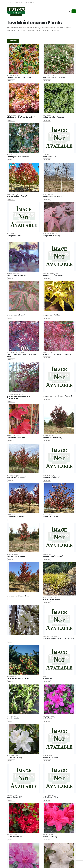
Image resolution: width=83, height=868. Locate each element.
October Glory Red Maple (49, 436)
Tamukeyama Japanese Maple (15, 394)
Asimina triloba (48, 678)
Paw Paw (45, 677)
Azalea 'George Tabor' (50, 757)
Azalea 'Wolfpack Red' (15, 837)
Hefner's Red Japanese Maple (50, 273)
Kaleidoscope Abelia (13, 76)
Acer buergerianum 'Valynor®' (53, 196)
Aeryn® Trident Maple (13, 194)
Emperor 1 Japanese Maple (14, 274)
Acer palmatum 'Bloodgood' (53, 236)
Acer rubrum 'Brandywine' (16, 438)
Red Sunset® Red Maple (13, 475)
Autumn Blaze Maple (13, 594)
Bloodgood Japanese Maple (50, 234)
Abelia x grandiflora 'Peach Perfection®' (21, 117)
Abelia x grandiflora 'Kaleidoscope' (19, 78)
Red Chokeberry (11, 677)
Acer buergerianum (50, 157)
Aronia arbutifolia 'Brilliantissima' (19, 678)
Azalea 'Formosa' (49, 718)
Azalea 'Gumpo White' (50, 797)
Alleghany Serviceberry (14, 637)
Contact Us (19, 3)
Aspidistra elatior (13, 718)
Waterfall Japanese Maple (50, 394)
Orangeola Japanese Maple (50, 353)
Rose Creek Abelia (12, 155)
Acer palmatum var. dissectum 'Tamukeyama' (18, 397)
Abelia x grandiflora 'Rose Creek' (18, 157)
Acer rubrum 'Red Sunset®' (17, 477)
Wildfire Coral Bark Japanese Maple (52, 313)
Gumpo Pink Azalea (12, 795)
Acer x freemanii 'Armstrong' (53, 556)
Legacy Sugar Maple (13, 554)
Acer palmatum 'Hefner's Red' (53, 275)
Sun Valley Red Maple (48, 515)
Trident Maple (46, 155)
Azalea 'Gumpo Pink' (14, 797)
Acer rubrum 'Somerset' (16, 517)
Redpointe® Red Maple (48, 475)
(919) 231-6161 (29, 3)
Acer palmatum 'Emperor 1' (17, 275)
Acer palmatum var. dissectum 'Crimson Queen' (22, 355)
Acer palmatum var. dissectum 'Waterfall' (57, 396)
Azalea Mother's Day (50, 837)
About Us (10, 3)
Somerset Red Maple (13, 515)
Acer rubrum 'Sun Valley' (51, 517)
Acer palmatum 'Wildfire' (51, 315)
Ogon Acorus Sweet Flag (49, 598)
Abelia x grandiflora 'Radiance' (53, 117)
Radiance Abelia (47, 115)
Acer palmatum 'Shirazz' (16, 315)
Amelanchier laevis (14, 639)
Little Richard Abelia (48, 76)
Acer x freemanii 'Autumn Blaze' (18, 596)
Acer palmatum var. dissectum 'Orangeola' (58, 354)
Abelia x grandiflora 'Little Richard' (55, 78)
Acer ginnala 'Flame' (14, 236)
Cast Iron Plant (12, 716)
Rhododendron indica (49, 716)
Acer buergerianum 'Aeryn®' (17, 196)
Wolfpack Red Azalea (13, 835)
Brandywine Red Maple (13, 436)
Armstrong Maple (48, 554)
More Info (11, 81)
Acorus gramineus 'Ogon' (52, 599)
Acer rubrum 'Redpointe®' (52, 477)
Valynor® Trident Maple (49, 194)
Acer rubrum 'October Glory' (52, 438)
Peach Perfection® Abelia (14, 115)
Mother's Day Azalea (48, 835)
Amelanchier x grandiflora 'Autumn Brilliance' (58, 639)
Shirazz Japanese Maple (14, 313)
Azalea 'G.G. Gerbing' (15, 758)
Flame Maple (11, 234)
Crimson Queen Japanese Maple (16, 353)
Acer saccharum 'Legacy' (16, 556)
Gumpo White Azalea (48, 795)
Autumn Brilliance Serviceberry (51, 637)
